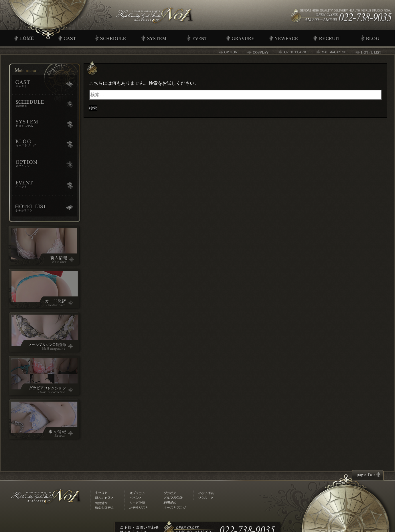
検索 (93, 108)
